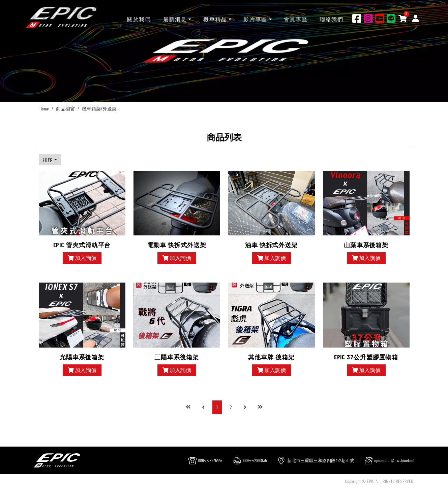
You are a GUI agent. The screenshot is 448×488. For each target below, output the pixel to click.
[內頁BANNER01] (224, 51)
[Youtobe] (380, 18)
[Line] (391, 18)
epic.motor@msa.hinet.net (394, 460)
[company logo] (57, 460)
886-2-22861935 (255, 460)
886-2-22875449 (210, 460)
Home (44, 109)
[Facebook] (357, 18)
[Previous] (203, 407)
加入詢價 (82, 258)
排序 (48, 160)
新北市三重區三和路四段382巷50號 (321, 460)
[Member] (415, 18)
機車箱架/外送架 (99, 109)
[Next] (245, 407)
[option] (224, 51)
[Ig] (368, 18)
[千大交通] (61, 18)
